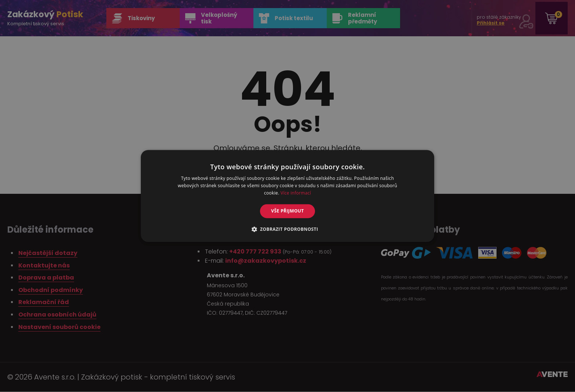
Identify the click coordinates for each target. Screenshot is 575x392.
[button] (288, 229)
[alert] (287, 196)
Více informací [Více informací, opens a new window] (296, 193)
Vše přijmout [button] (287, 211)
